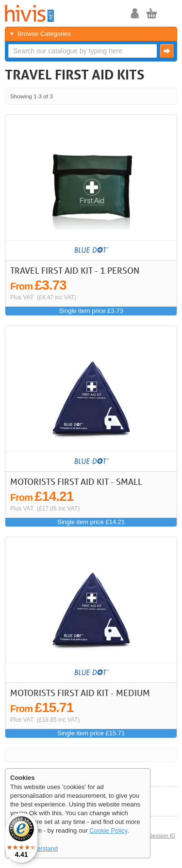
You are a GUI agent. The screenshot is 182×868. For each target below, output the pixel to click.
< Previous (140, 96)
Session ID (162, 836)
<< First (127, 96)
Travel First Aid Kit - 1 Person (75, 270)
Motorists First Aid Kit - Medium (80, 693)
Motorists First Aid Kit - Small (76, 481)
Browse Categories (44, 34)
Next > (153, 96)
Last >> (166, 96)
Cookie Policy (108, 830)
